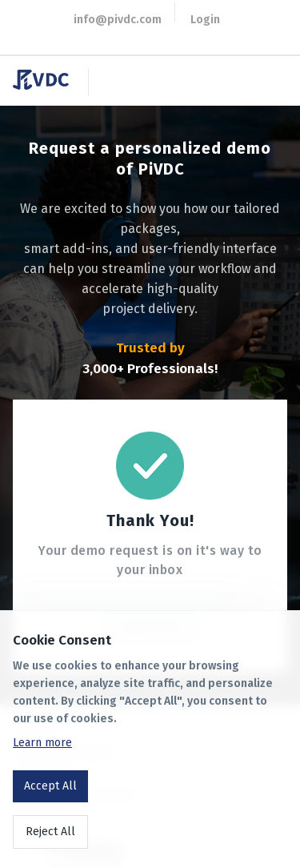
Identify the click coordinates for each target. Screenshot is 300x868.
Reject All (50, 832)
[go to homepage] (47, 85)
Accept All (50, 786)
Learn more (42, 743)
